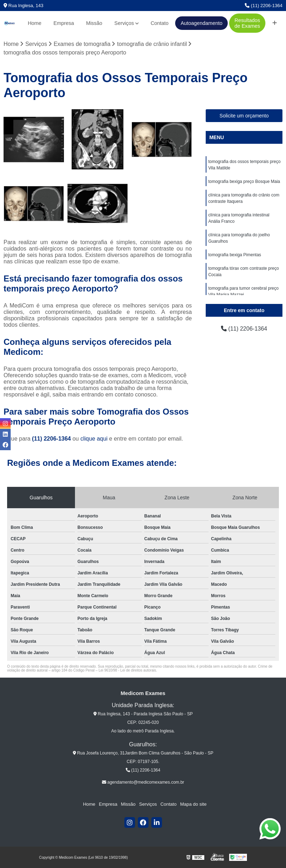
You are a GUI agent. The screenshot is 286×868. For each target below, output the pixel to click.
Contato (160, 23)
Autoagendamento (201, 23)
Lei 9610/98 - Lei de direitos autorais (127, 670)
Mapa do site (193, 804)
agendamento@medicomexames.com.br (143, 782)
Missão (94, 23)
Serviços (124, 23)
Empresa (64, 23)
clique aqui (94, 439)
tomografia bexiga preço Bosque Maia (244, 182)
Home (34, 23)
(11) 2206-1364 (264, 6)
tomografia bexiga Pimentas (235, 255)
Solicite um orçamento (244, 116)
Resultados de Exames (247, 23)
